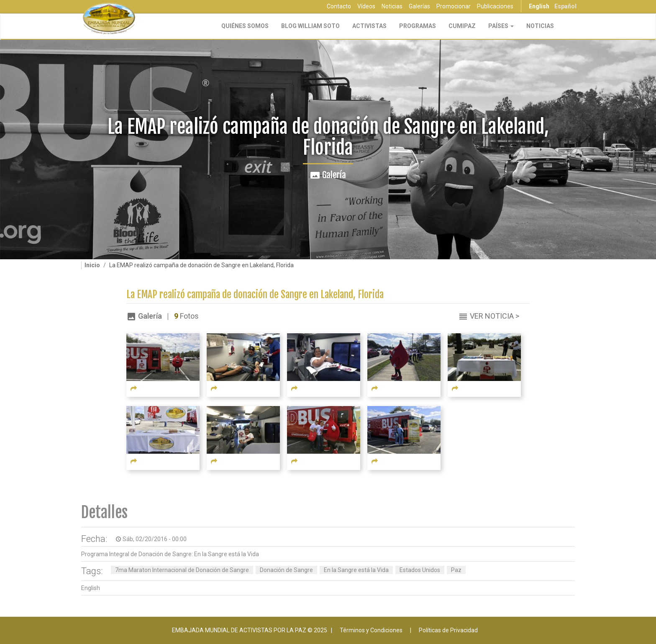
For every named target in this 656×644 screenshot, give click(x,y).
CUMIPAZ (462, 26)
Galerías (419, 6)
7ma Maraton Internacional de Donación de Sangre (182, 570)
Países (501, 26)
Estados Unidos (420, 570)
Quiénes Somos (245, 26)
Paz (456, 570)
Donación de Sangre (286, 570)
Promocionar (454, 6)
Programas (418, 26)
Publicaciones (495, 6)
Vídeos (366, 6)
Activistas (369, 26)
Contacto (339, 6)
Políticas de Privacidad (448, 630)
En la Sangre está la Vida (356, 570)
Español (565, 6)
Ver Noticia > (495, 316)
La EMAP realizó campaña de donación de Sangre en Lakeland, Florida (255, 295)
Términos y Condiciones (371, 630)
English (539, 6)
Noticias (392, 6)
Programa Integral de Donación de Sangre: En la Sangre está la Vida (170, 554)
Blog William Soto (310, 26)
